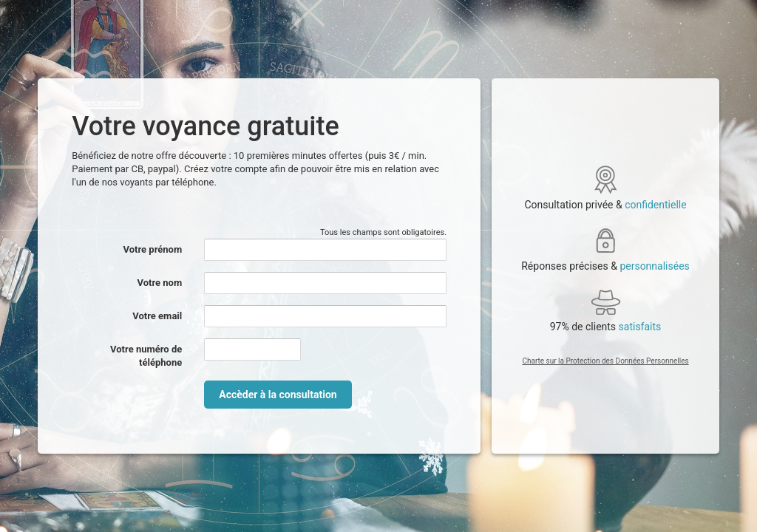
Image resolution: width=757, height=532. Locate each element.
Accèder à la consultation (278, 395)
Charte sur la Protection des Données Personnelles (605, 361)
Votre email (157, 316)
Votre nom (160, 283)
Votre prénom (153, 249)
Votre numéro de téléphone (146, 356)
